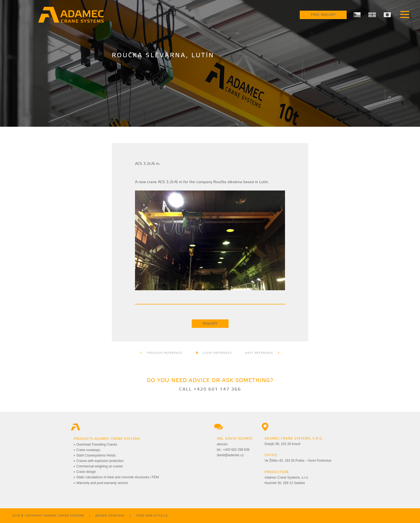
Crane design (86, 472)
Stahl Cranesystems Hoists (96, 455)
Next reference (263, 353)
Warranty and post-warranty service (102, 483)
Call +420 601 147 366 (210, 389)
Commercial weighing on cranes (100, 466)
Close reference (214, 353)
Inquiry (210, 324)
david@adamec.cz (230, 455)
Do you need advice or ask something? (210, 381)
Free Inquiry (323, 15)
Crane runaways (88, 450)
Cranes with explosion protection (100, 461)
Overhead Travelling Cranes (97, 445)
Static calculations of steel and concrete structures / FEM (118, 477)
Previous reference (161, 353)
